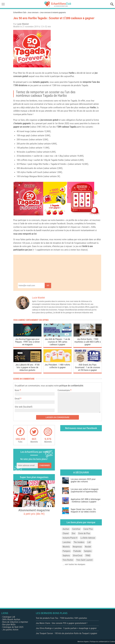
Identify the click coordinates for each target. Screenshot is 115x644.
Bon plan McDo (9, 625)
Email (17, 399)
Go (48, 285)
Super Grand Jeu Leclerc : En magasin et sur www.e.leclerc (83, 510)
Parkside (77, 551)
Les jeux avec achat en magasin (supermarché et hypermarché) (85, 490)
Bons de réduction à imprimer (15, 622)
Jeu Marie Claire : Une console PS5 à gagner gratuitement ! (62, 623)
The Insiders (79, 542)
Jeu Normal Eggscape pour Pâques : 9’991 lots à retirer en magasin (27, 342)
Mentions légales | (84, 642)
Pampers (66, 551)
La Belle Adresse (88, 538)
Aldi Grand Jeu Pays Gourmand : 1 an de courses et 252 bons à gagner (88, 367)
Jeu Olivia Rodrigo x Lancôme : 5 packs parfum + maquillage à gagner (66, 628)
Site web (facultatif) (24, 407)
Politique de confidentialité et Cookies (102, 642)
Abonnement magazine (34, 512)
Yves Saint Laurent (84, 560)
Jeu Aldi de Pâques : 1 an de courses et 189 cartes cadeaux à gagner (57, 342)
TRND (88, 556)
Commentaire (64, 390)
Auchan (66, 529)
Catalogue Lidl (9, 617)
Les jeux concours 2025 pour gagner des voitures (83, 480)
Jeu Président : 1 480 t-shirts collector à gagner (57, 366)
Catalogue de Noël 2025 (13, 627)
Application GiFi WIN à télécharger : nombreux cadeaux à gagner (86, 500)
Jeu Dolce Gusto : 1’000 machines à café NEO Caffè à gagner (88, 342)
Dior (74, 533)
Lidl (89, 542)
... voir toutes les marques (74, 564)
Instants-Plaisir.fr (70, 538)
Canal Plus (88, 529)
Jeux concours (33, 12)
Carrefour (76, 529)
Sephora (66, 556)
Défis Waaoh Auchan (11, 619)
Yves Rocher (68, 560)
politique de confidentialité (71, 386)
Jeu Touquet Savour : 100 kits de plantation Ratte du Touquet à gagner (66, 633)
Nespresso (77, 547)
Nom (17, 390)
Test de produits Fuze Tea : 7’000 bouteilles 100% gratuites (61, 618)
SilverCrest (78, 556)
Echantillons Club (20, 12)
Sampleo (88, 551)
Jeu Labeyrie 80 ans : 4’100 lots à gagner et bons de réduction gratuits (27, 367)
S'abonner (45, 465)
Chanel (66, 533)
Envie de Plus (84, 533)
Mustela (66, 547)
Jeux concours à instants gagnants (53, 12)
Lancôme (67, 542)
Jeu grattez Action (10, 630)
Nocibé (88, 547)
